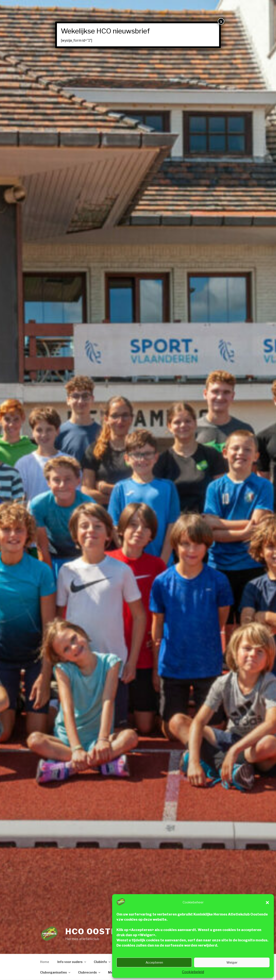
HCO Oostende (101, 931)
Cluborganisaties (56, 972)
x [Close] (221, 21)
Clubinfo (102, 962)
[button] (267, 903)
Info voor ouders (72, 962)
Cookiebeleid (193, 972)
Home (45, 962)
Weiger (232, 963)
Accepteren (154, 963)
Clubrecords (89, 972)
